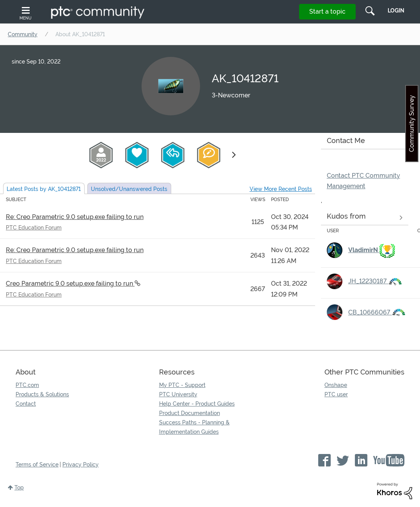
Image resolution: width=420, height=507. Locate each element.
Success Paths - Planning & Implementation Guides (194, 427)
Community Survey (412, 124)
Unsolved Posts (129, 189)
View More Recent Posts (281, 189)
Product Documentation (190, 413)
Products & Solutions (42, 394)
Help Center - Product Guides (197, 404)
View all (365, 218)
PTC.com (27, 385)
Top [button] (19, 488)
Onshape (336, 385)
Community (23, 34)
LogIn (396, 11)
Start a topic (327, 11)
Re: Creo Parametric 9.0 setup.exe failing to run (75, 217)
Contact (26, 404)
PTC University (178, 394)
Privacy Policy (81, 465)
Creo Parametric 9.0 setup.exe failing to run (70, 284)
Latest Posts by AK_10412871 (44, 189)
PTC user (336, 394)
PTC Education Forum (34, 228)
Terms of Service (37, 465)
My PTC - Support (182, 385)
